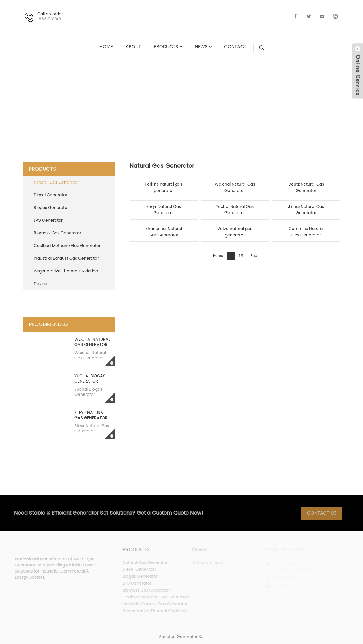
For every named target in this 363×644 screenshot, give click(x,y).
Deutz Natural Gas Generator (306, 188)
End (254, 256)
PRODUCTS (153, 99)
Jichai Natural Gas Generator (306, 210)
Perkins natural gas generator (164, 188)
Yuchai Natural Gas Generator (235, 210)
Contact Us (325, 513)
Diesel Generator (50, 195)
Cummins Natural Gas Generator (306, 232)
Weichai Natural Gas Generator (92, 342)
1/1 (241, 256)
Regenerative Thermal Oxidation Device (66, 277)
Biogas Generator (51, 208)
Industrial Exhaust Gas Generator (66, 258)
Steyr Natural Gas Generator (91, 415)
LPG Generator (48, 220)
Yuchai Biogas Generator (90, 379)
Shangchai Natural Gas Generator (164, 232)
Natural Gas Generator (216, 99)
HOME (119, 99)
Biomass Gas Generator (57, 233)
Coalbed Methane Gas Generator (67, 246)
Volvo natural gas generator (235, 232)
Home (218, 256)
